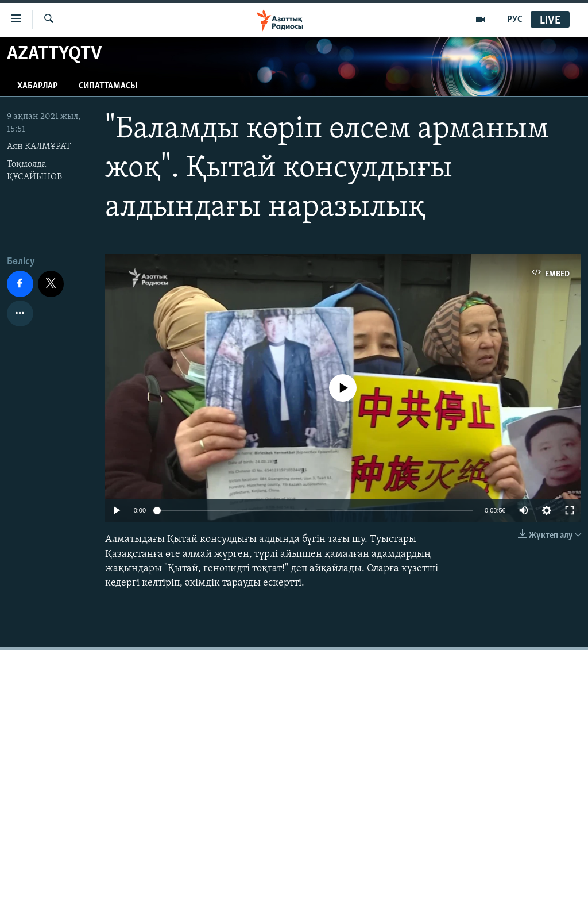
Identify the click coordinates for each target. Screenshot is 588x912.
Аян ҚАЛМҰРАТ (39, 147)
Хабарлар (38, 86)
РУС (515, 20)
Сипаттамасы (108, 86)
